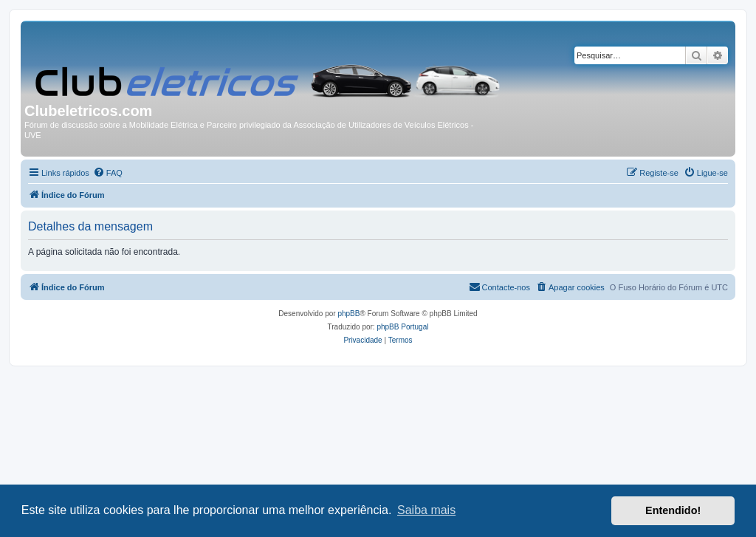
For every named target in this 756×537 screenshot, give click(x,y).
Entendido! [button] (673, 510)
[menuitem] (108, 173)
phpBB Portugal (402, 327)
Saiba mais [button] (426, 510)
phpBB (348, 314)
